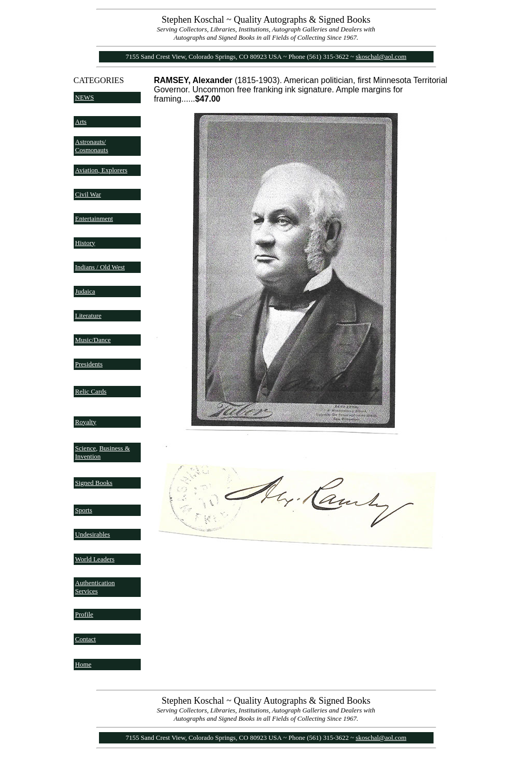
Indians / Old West (100, 267)
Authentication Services (95, 587)
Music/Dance (93, 340)
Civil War (88, 194)
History (85, 243)
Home (84, 664)
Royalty (86, 422)
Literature (88, 315)
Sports (84, 510)
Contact (86, 639)
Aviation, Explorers (102, 170)
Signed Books (94, 483)
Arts (81, 122)
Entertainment (94, 218)
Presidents (89, 364)
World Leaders (95, 559)
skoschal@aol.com (381, 56)
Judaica (85, 291)
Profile (84, 614)
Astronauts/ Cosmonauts (92, 146)
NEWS (85, 97)
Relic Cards (91, 391)
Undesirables (93, 534)
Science (86, 448)
